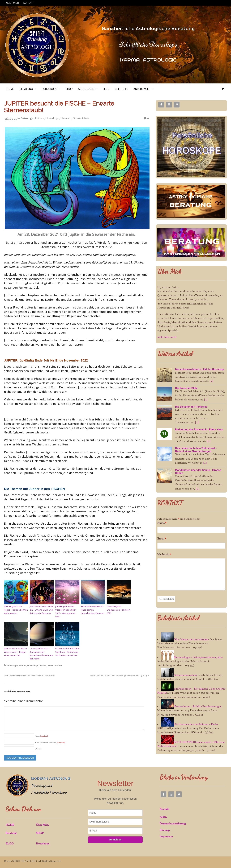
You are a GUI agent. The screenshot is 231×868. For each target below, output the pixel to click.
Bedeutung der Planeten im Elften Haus (199, 430)
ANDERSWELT (142, 89)
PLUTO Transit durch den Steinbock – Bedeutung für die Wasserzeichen (67, 652)
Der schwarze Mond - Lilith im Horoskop (199, 369)
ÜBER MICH (13, 3)
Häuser (40, 119)
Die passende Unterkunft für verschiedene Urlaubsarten (30, 675)
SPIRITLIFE (121, 89)
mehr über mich (167, 337)
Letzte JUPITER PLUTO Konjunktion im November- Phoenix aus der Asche (41, 654)
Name (41, 736)
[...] (211, 381)
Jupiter (43, 666)
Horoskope (52, 119)
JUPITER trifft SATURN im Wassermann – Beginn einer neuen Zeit (15, 652)
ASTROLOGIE (86, 89)
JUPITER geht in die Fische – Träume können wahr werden (16, 610)
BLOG (106, 89)
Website (38, 749)
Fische (22, 666)
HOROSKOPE (49, 89)
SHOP (69, 89)
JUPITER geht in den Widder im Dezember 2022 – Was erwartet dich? (66, 611)
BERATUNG (26, 89)
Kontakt (164, 809)
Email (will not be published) (50, 742)
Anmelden (115, 840)
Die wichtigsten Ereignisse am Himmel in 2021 (118, 610)
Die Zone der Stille (186, 388)
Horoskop (32, 666)
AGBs (163, 817)
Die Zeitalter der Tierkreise (191, 407)
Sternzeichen (81, 119)
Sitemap (165, 830)
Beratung (11, 833)
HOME (10, 89)
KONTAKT (29, 3)
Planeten (66, 119)
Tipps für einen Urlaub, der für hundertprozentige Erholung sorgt (119, 675)
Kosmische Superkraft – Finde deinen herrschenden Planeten (93, 610)
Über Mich (170, 271)
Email (162, 539)
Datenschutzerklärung (173, 824)
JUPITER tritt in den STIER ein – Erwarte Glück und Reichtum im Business (41, 610)
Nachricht (164, 555)
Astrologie (27, 119)
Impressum (166, 837)
